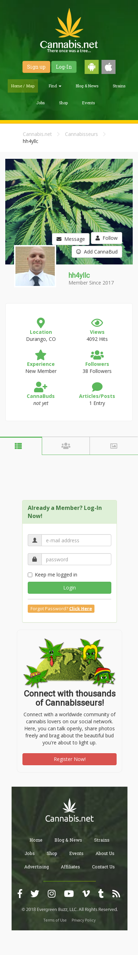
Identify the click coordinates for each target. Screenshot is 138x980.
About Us (105, 853)
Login (70, 588)
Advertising (37, 867)
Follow (107, 238)
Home (36, 840)
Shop (63, 103)
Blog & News (87, 86)
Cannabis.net (37, 134)
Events (88, 103)
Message (71, 239)
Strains (119, 86)
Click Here (81, 608)
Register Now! (70, 759)
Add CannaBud (97, 252)
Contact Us (103, 867)
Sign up (36, 67)
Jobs (40, 103)
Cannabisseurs (81, 134)
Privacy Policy (84, 920)
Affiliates (70, 867)
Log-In (64, 67)
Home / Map (23, 86)
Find (55, 86)
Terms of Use (55, 920)
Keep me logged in (52, 575)
